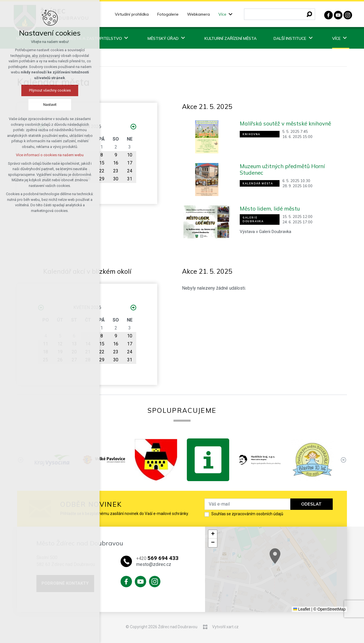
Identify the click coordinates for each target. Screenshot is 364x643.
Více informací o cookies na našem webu (40, 155)
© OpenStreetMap (329, 609)
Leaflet (302, 609)
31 (130, 179)
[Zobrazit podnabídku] (231, 14)
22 (102, 171)
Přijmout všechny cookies (40, 90)
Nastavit (40, 105)
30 (116, 179)
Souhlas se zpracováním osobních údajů (247, 514)
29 (102, 179)
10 (130, 155)
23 (116, 171)
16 (116, 163)
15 (102, 163)
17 (130, 163)
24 (130, 171)
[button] (289, 560)
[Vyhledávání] (309, 14)
